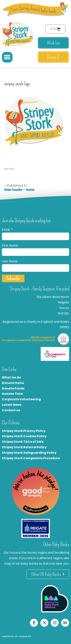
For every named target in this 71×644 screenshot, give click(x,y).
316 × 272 (9, 169)
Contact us (11, 410)
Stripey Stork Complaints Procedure (31, 458)
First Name (10, 246)
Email (6, 230)
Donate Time (12, 394)
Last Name (10, 261)
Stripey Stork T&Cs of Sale (23, 442)
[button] (7, 57)
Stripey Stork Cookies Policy (24, 436)
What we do (11, 377)
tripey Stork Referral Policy (25, 447)
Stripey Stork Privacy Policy (24, 431)
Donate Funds (13, 388)
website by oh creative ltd (16, 636)
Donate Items (13, 383)
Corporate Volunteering (21, 399)
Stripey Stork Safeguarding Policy (29, 453)
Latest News (12, 405)
